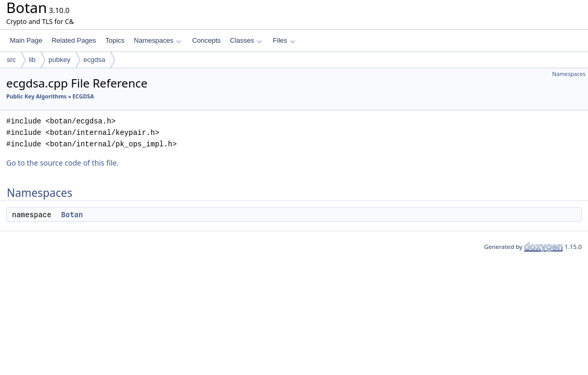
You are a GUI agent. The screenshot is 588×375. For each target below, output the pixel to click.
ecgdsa (94, 60)
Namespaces (157, 40)
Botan (72, 215)
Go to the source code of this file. (62, 163)
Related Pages (74, 40)
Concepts (206, 40)
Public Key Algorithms (36, 96)
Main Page (26, 40)
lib (32, 60)
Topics (115, 40)
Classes (246, 40)
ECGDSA (83, 96)
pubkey (59, 60)
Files (284, 40)
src (11, 60)
